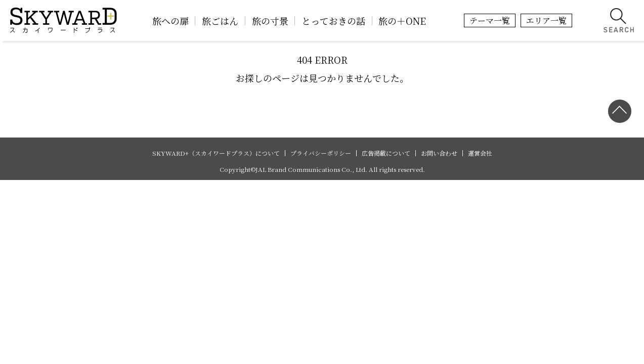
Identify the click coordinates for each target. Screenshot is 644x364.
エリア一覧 (546, 20)
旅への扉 (170, 21)
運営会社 (480, 153)
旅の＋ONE (402, 21)
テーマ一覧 (490, 20)
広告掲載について (386, 153)
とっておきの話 (333, 21)
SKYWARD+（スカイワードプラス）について (216, 153)
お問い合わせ (439, 153)
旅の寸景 (270, 21)
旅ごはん (220, 21)
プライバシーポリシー (321, 153)
